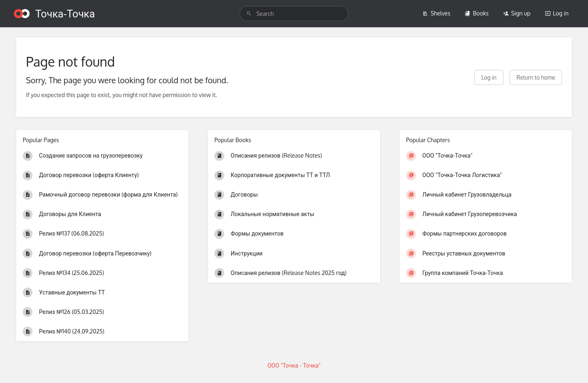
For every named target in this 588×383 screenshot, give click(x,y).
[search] (294, 14)
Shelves (436, 13)
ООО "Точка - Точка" (294, 365)
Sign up (517, 13)
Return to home (536, 77)
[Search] (249, 14)
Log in (557, 13)
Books (477, 13)
